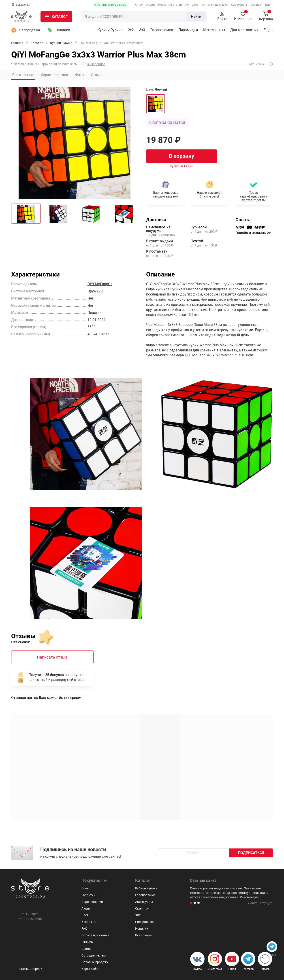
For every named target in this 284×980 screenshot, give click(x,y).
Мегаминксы (214, 30)
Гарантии (88, 895)
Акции (151, 5)
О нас (139, 5)
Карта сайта (90, 969)
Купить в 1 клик (182, 166)
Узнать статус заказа (112, 5)
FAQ (84, 929)
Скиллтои (142, 908)
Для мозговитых (244, 30)
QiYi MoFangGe (100, 284)
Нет (91, 298)
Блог (85, 915)
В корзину (182, 156)
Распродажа (30, 30)
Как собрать (239, 5)
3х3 (142, 30)
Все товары (144, 935)
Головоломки (162, 30)
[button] (191, 903)
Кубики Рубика (110, 30)
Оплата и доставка (215, 5)
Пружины (95, 291)
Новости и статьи (170, 5)
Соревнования (92, 902)
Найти (196, 16)
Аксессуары (144, 902)
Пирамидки (188, 30)
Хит (138, 915)
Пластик (95, 313)
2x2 (131, 30)
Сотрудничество (94, 955)
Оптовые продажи (95, 962)
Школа (86, 949)
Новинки (63, 30)
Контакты (192, 5)
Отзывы (256, 5)
